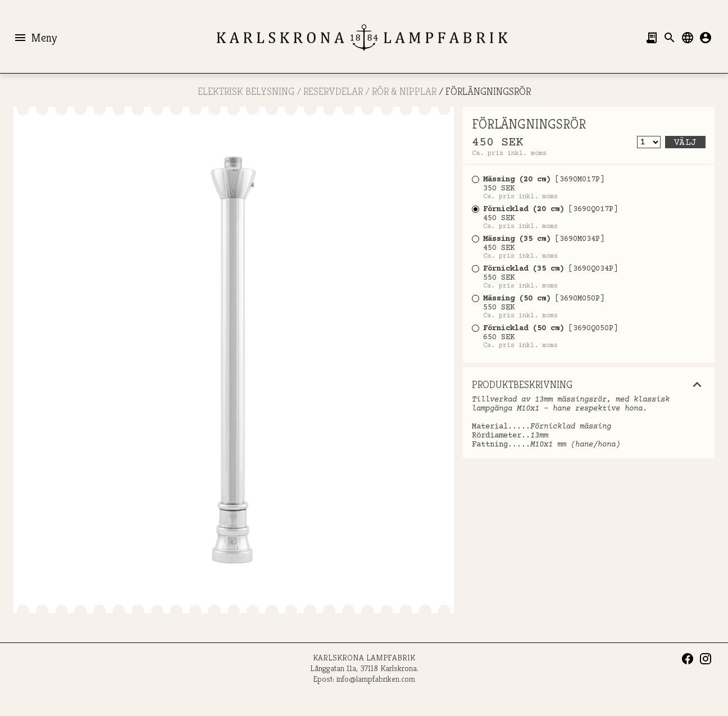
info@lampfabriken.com (376, 679)
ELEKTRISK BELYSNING (246, 91)
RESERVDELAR (333, 91)
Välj (685, 143)
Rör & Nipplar (404, 91)
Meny (35, 38)
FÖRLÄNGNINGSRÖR (488, 91)
